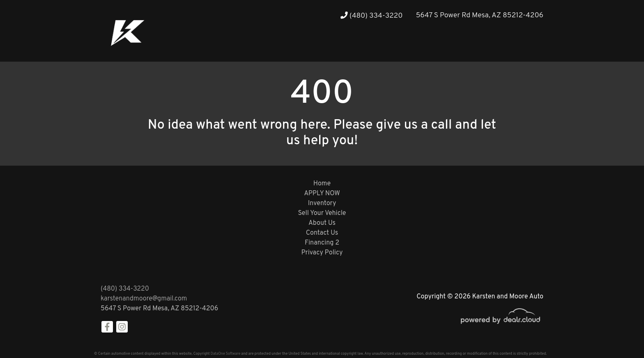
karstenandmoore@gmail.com (144, 299)
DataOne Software (225, 354)
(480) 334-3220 (371, 16)
